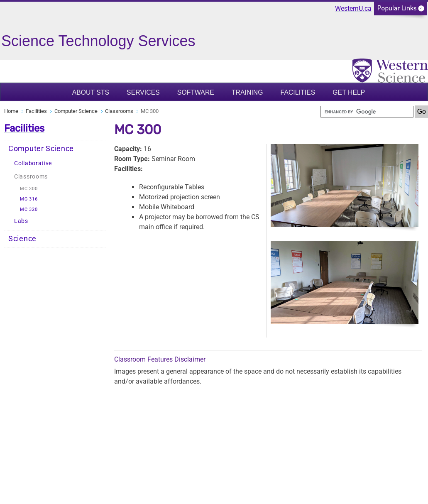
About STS (91, 92)
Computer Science (76, 111)
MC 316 (29, 199)
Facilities (298, 92)
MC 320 (29, 209)
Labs (21, 221)
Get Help (349, 92)
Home (11, 111)
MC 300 (29, 189)
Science (22, 239)
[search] (367, 112)
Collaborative (33, 163)
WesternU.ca (353, 9)
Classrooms (119, 111)
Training (247, 92)
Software (196, 92)
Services (143, 92)
